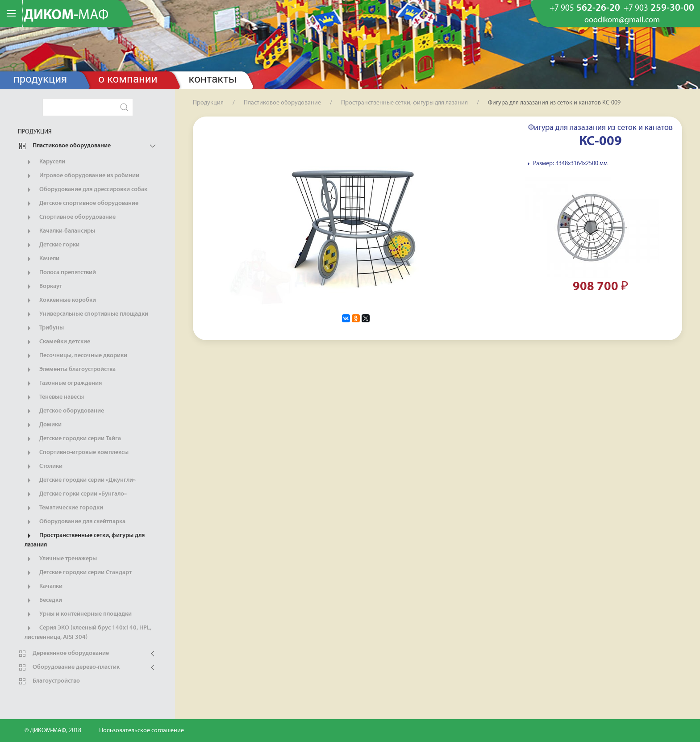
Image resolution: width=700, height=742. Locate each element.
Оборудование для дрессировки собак (86, 190)
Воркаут (43, 287)
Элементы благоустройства (70, 370)
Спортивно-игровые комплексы (77, 453)
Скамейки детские (57, 342)
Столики (44, 467)
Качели (42, 259)
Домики (43, 425)
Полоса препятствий (60, 273)
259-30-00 (659, 8)
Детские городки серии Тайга (73, 439)
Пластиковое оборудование (64, 146)
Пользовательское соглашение (142, 731)
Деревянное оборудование (63, 654)
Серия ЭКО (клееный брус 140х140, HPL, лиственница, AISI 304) (88, 632)
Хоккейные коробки (60, 300)
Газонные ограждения (63, 384)
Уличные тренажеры (61, 559)
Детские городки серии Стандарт (78, 573)
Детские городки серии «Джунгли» (80, 480)
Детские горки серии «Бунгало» (76, 494)
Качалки (44, 587)
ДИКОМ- (66, 16)
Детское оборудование (64, 411)
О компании (128, 79)
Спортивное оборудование (70, 217)
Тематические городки (64, 508)
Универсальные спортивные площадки (86, 314)
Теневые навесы (54, 397)
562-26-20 (585, 8)
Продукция (40, 79)
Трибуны (44, 328)
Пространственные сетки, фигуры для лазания (85, 540)
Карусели (45, 162)
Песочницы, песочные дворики (76, 356)
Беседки (43, 600)
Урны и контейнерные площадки (78, 614)
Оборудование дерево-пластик (69, 667)
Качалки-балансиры (60, 231)
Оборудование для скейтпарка (75, 522)
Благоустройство (49, 681)
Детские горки (52, 245)
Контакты (213, 79)
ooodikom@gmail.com (622, 21)
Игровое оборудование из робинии (82, 176)
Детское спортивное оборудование (81, 204)
